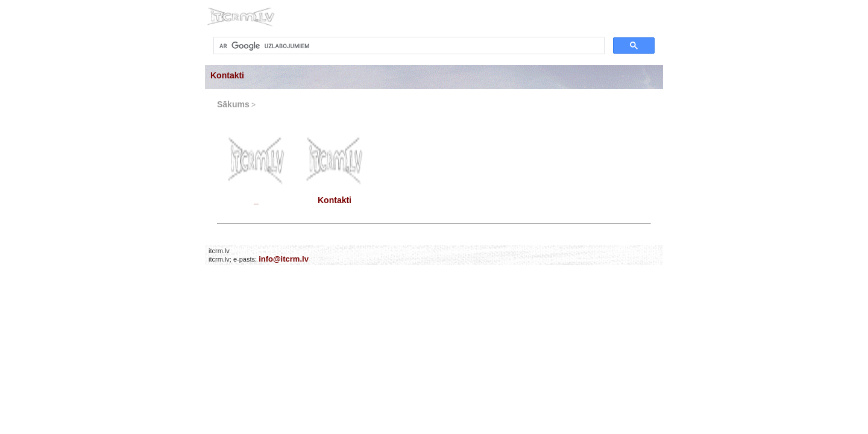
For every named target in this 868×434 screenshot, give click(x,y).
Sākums (233, 104)
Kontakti (227, 75)
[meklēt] (408, 46)
